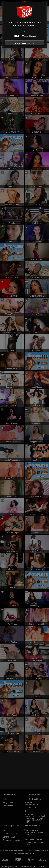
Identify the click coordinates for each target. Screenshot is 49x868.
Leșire (24, 31)
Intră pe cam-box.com (24, 43)
